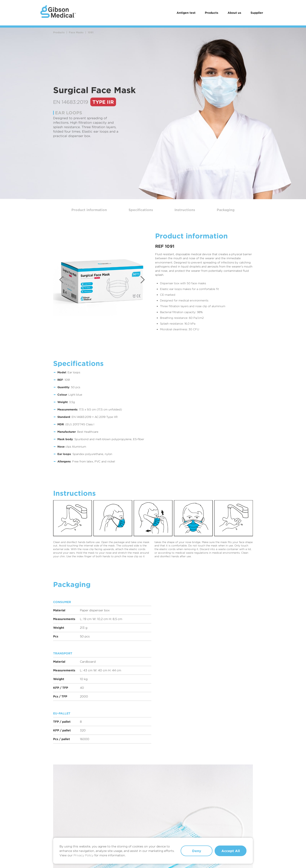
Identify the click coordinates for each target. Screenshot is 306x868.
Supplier (257, 13)
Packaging (226, 210)
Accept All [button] (231, 851)
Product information (89, 210)
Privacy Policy (84, 855)
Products (212, 13)
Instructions (185, 210)
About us (234, 13)
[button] (62, 280)
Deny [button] (197, 851)
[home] (58, 13)
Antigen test (186, 13)
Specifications (141, 210)
